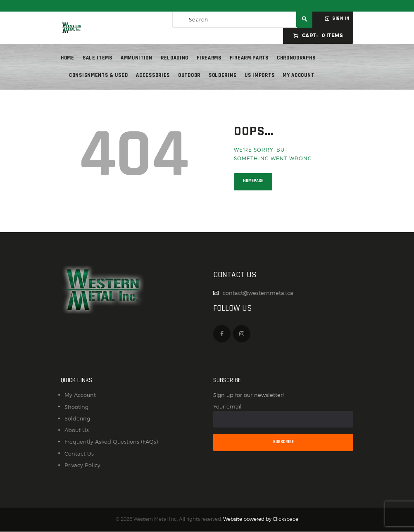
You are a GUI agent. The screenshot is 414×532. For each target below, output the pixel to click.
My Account (80, 395)
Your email (283, 415)
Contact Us (79, 454)
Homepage (253, 181)
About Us (77, 430)
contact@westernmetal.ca (258, 293)
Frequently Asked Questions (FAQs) (111, 442)
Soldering (77, 418)
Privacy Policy (82, 465)
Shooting (76, 407)
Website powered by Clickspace (261, 519)
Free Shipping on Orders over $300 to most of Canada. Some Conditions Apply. (207, 6)
